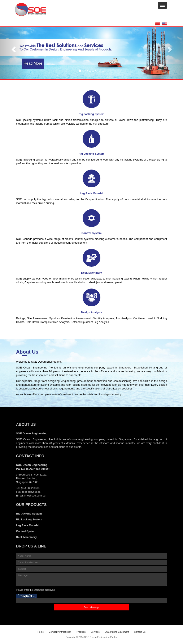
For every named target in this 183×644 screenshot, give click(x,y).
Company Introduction (60, 632)
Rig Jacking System (29, 514)
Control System (26, 531)
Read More (33, 63)
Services (95, 632)
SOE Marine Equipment (117, 632)
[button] (14, 50)
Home (41, 632)
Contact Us (140, 632)
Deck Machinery (27, 537)
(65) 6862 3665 (31, 492)
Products (81, 632)
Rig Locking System (29, 519)
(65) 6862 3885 (30, 488)
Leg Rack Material (28, 525)
